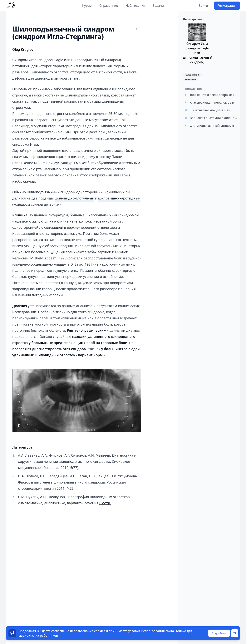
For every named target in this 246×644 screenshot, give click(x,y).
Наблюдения (135, 6)
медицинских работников (38, 636)
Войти (203, 6)
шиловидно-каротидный (119, 198)
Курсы (87, 6)
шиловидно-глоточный (74, 198)
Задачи (158, 6)
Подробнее (219, 633)
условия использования (146, 631)
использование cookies (88, 631)
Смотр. (105, 503)
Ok (235, 633)
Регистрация (227, 6)
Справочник (109, 6)
